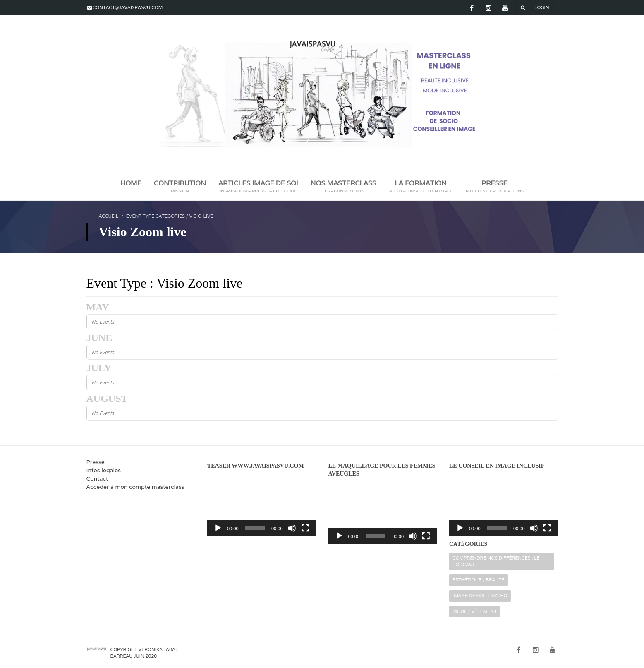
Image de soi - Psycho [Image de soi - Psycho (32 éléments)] (480, 596)
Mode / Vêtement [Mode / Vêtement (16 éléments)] (475, 611)
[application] (262, 505)
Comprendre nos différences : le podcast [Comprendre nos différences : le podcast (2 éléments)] (496, 561)
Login (542, 7)
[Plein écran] (305, 528)
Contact (97, 478)
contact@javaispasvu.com (128, 7)
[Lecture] (218, 528)
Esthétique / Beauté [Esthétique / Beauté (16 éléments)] (478, 580)
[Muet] (292, 528)
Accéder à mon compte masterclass (135, 487)
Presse (96, 462)
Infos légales (104, 470)
